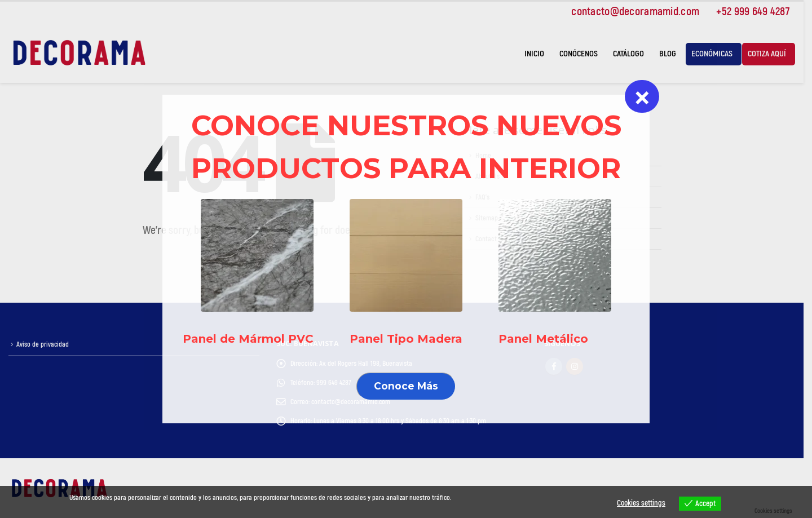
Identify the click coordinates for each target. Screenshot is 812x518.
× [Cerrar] (642, 96)
